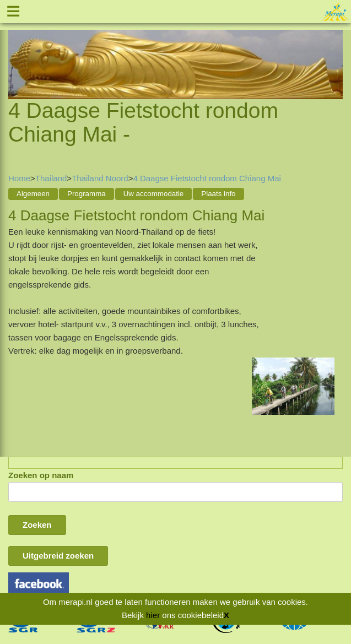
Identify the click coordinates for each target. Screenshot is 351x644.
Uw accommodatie (154, 194)
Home (19, 178)
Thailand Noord (100, 178)
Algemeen (33, 194)
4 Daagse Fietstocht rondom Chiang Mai (207, 178)
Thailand (51, 178)
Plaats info (218, 194)
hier (153, 615)
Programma (87, 194)
